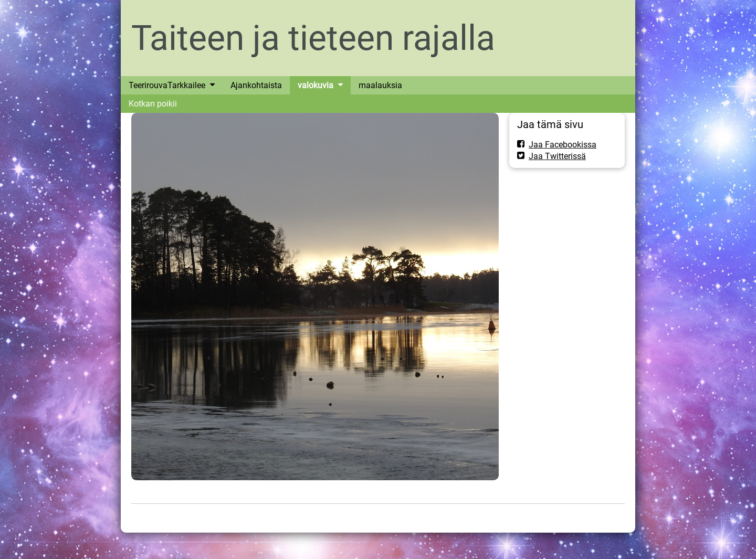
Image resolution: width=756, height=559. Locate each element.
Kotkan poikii (153, 104)
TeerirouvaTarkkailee (167, 85)
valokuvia (316, 85)
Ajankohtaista (256, 85)
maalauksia (380, 85)
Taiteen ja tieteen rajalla (313, 38)
